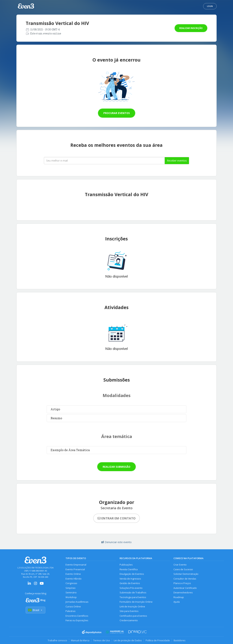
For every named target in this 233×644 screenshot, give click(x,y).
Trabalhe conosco (57, 640)
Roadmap (179, 597)
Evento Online (73, 574)
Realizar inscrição (191, 28)
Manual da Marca (80, 640)
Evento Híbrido (74, 579)
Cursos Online (73, 607)
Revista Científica (129, 569)
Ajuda (177, 602)
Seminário (71, 593)
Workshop (71, 597)
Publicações (126, 565)
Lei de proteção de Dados (128, 640)
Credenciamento (129, 620)
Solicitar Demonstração (186, 574)
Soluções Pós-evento (131, 588)
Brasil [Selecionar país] (35, 610)
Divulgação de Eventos (132, 574)
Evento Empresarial (76, 565)
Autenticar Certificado (185, 588)
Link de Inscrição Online (132, 607)
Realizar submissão (116, 467)
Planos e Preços (182, 583)
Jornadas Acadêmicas (77, 602)
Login (210, 6)
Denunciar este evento (116, 542)
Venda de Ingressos (130, 579)
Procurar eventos (117, 113)
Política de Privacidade (158, 640)
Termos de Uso (102, 640)
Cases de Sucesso (183, 569)
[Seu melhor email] (104, 161)
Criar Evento (180, 565)
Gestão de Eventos (130, 583)
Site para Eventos (129, 611)
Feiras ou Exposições (77, 620)
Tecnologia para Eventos (133, 597)
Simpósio (71, 588)
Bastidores (180, 640)
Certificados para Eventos (133, 616)
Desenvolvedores (183, 593)
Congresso (71, 583)
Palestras (70, 611)
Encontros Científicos (77, 616)
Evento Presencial (75, 569)
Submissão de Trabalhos (133, 593)
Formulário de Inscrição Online (136, 602)
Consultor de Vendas (185, 579)
